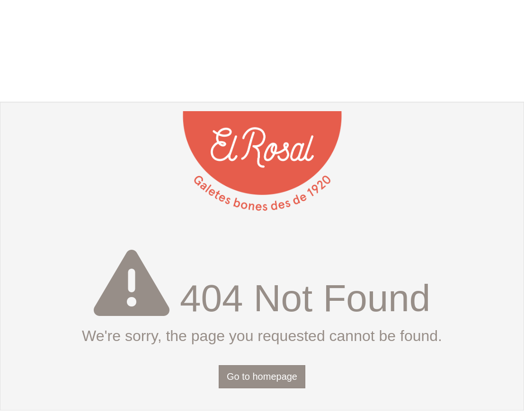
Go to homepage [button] (262, 376)
